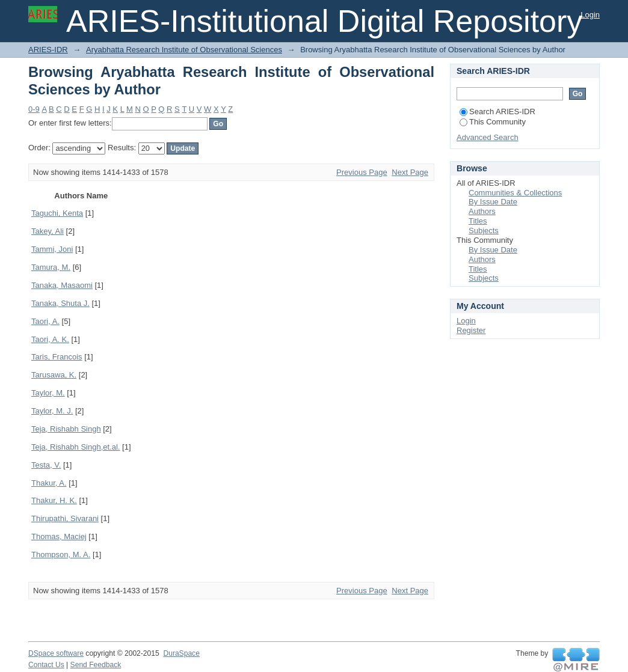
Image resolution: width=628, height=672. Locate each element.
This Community (493, 122)
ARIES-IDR (48, 50)
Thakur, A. (49, 483)
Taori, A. (45, 321)
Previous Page (362, 172)
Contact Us (46, 665)
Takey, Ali (48, 231)
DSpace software (56, 653)
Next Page (410, 172)
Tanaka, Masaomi (62, 285)
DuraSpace (181, 653)
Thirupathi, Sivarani (65, 518)
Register (471, 330)
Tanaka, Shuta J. (60, 303)
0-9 (34, 109)
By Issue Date (493, 202)
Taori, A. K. (50, 339)
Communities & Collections (515, 193)
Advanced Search (488, 137)
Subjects (484, 231)
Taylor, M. (48, 393)
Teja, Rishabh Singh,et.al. (75, 447)
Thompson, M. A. (61, 554)
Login (590, 15)
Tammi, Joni (52, 249)
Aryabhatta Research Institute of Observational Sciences (184, 50)
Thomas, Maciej (59, 536)
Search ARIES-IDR (497, 111)
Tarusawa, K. (54, 375)
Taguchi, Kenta (57, 213)
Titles (478, 221)
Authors (482, 211)
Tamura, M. (51, 267)
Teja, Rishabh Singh (66, 429)
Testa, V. (46, 465)
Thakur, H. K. (54, 500)
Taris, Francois (57, 357)
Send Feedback (96, 665)
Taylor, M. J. (52, 411)
